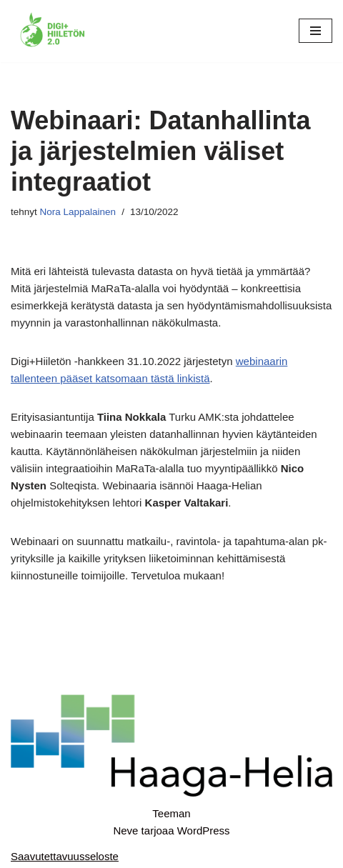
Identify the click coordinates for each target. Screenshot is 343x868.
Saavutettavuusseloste (65, 856)
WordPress (204, 830)
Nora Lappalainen (78, 212)
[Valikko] (315, 31)
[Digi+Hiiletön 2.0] (54, 31)
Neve (125, 830)
